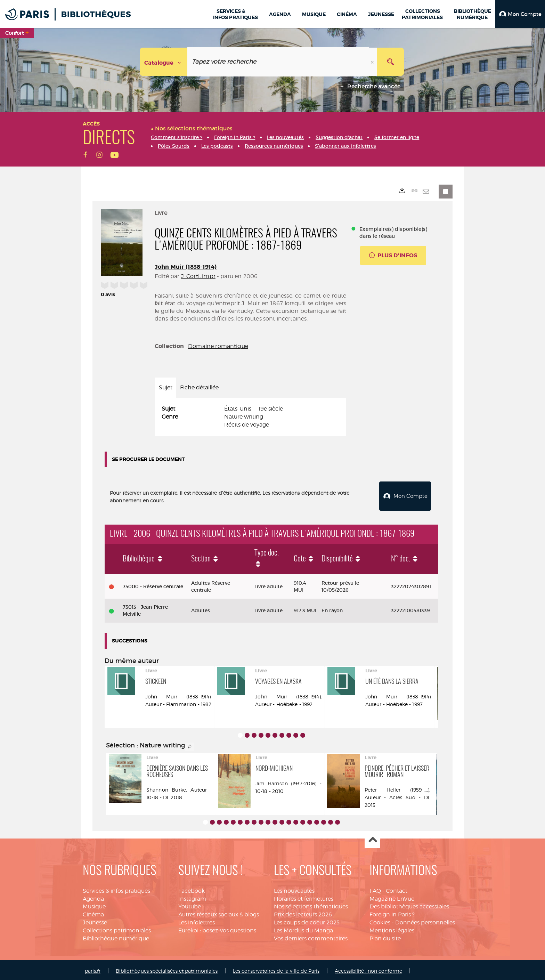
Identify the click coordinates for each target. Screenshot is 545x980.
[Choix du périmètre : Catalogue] (164, 62)
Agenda (93, 897)
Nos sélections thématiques (311, 905)
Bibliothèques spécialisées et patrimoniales (167, 969)
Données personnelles (425, 921)
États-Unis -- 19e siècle (254, 409)
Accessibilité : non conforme (368, 969)
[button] (520, 14)
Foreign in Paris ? (392, 913)
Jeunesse (95, 921)
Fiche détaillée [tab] (199, 387)
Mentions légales (392, 929)
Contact (397, 889)
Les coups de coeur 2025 (307, 921)
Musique (94, 905)
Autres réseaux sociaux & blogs (219, 913)
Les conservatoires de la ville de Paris (276, 969)
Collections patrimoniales (117, 929)
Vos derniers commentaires (311, 937)
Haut (372, 839)
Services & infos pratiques (116, 889)
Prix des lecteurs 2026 (303, 913)
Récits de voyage (247, 425)
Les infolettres (197, 921)
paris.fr (93, 969)
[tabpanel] (250, 417)
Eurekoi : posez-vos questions (217, 929)
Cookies (380, 921)
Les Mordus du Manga (303, 929)
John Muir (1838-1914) (186, 267)
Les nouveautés (294, 889)
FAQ (375, 889)
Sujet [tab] (166, 387)
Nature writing (244, 417)
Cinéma (93, 913)
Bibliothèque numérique (116, 937)
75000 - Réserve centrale (153, 585)
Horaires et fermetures (304, 897)
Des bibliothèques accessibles (409, 905)
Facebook (192, 889)
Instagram (192, 897)
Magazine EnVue (392, 897)
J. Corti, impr (198, 276)
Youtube (190, 905)
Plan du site (385, 937)
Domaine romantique (218, 346)
